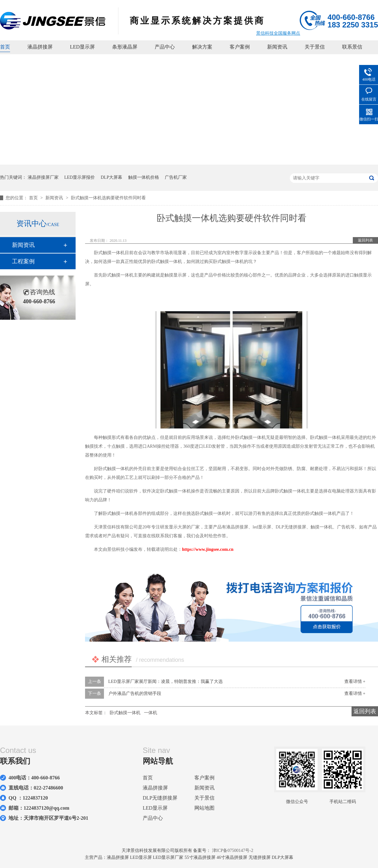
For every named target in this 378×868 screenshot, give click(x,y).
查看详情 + (355, 682)
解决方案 (202, 47)
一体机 (151, 713)
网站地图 (204, 808)
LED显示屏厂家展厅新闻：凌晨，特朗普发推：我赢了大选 (166, 682)
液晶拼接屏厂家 (43, 177)
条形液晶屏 (125, 47)
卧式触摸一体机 (125, 713)
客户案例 (240, 47)
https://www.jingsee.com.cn (208, 549)
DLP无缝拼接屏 (160, 798)
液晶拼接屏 (40, 47)
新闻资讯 (277, 47)
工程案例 (23, 261)
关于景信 (315, 47)
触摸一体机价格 (144, 177)
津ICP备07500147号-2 (233, 851)
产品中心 (165, 47)
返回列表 (365, 240)
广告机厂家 (176, 177)
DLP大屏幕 (112, 177)
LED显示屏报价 (80, 177)
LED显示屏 (82, 47)
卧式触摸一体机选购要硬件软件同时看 (108, 198)
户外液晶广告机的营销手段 (135, 693)
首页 (5, 47)
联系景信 (352, 47)
